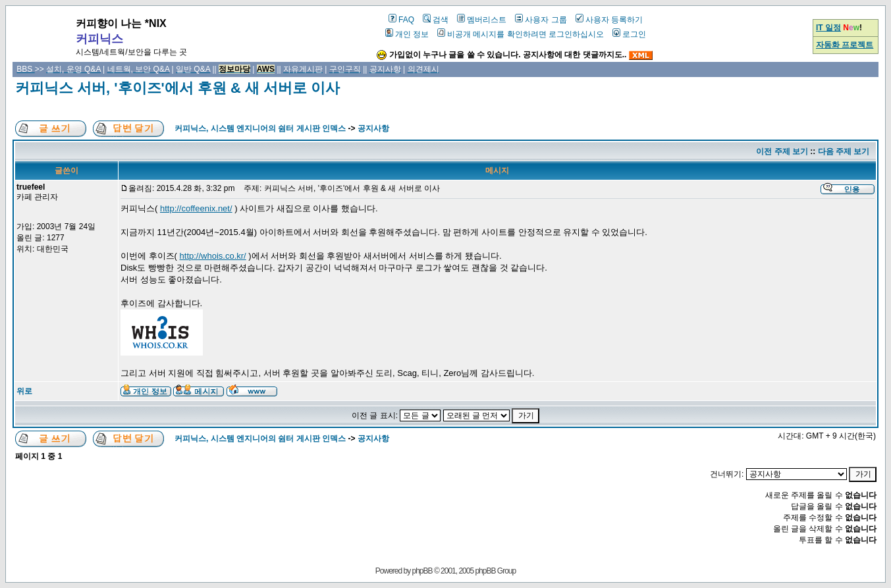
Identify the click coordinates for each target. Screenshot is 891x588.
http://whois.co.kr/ (213, 256)
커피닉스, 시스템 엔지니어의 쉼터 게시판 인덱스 (260, 128)
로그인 (629, 34)
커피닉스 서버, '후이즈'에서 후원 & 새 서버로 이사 (177, 88)
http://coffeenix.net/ (196, 208)
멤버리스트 (482, 20)
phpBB (422, 571)
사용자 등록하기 (609, 20)
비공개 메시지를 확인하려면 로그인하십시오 (521, 34)
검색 (436, 20)
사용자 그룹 (541, 20)
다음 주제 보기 (844, 151)
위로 (24, 391)
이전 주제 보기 (782, 151)
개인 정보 (407, 34)
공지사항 (373, 128)
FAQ (401, 20)
